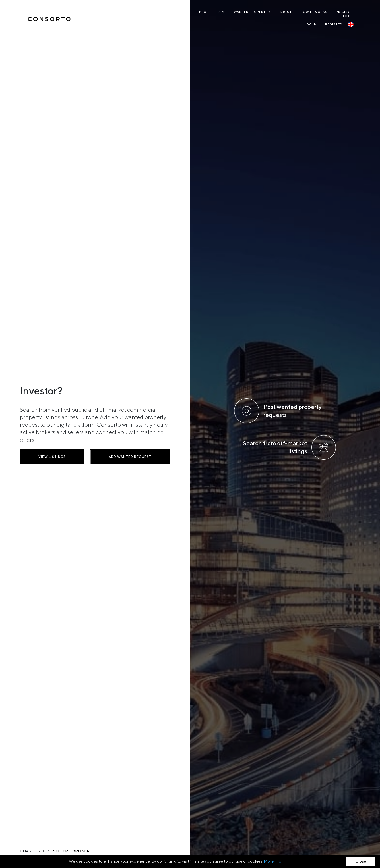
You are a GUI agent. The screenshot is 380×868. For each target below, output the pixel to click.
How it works (314, 12)
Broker (81, 851)
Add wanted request (130, 457)
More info (273, 861)
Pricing (343, 12)
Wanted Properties (252, 12)
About (286, 12)
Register (334, 24)
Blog (346, 16)
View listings (52, 457)
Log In (310, 24)
